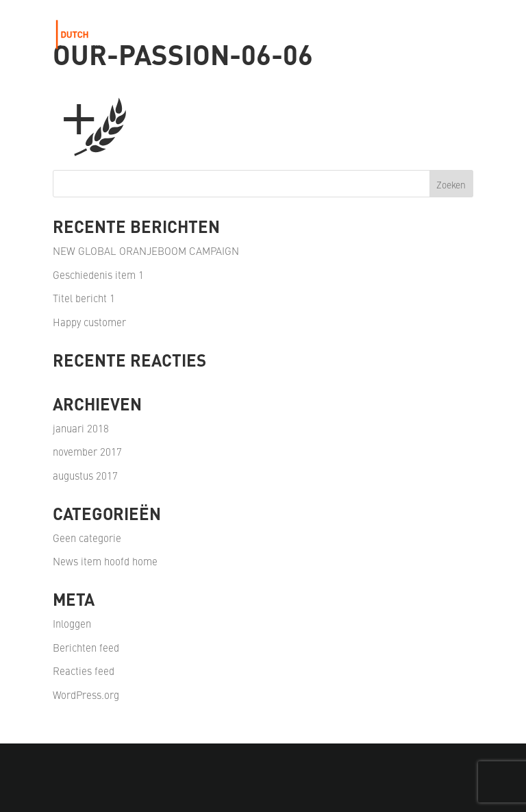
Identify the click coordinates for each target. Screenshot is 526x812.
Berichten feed (86, 647)
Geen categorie (87, 538)
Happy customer (89, 322)
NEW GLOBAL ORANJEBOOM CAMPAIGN (146, 250)
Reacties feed (84, 670)
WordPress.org (86, 694)
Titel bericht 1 (84, 298)
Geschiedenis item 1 (98, 274)
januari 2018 (81, 428)
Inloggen (72, 623)
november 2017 (87, 451)
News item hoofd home (105, 561)
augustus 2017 (85, 475)
